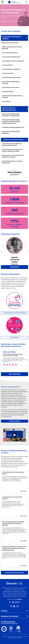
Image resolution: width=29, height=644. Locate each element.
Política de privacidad (17, 637)
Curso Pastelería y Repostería (14, 69)
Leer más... (24, 491)
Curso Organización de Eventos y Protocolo (14, 97)
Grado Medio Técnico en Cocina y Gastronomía (14, 162)
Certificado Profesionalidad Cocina (14, 127)
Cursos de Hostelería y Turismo (14, 38)
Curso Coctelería (14, 65)
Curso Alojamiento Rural (14, 53)
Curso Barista (14, 102)
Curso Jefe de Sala (14, 92)
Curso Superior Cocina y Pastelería (14, 61)
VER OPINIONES (14, 374)
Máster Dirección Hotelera (14, 43)
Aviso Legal (8, 637)
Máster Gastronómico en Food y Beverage (14, 48)
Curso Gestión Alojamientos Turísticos (14, 82)
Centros (19, 599)
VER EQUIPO (15, 267)
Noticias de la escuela (14, 573)
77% (14, 223)
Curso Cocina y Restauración (14, 57)
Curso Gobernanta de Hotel (14, 87)
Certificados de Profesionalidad (14, 109)
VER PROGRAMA (14, 421)
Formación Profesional (14, 140)
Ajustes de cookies (17, 638)
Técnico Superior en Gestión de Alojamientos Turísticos (14, 144)
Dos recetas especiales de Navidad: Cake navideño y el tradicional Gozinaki (13, 524)
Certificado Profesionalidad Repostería (14, 132)
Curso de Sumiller (14, 73)
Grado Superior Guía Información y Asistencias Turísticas (14, 156)
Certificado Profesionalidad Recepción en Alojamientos (14, 115)
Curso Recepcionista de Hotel (14, 77)
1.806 (15, 200)
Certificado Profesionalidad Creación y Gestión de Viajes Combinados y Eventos (14, 122)
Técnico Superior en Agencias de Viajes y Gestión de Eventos (14, 150)
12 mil (15, 189)
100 (15, 211)
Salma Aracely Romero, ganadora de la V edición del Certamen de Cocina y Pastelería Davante (14, 548)
